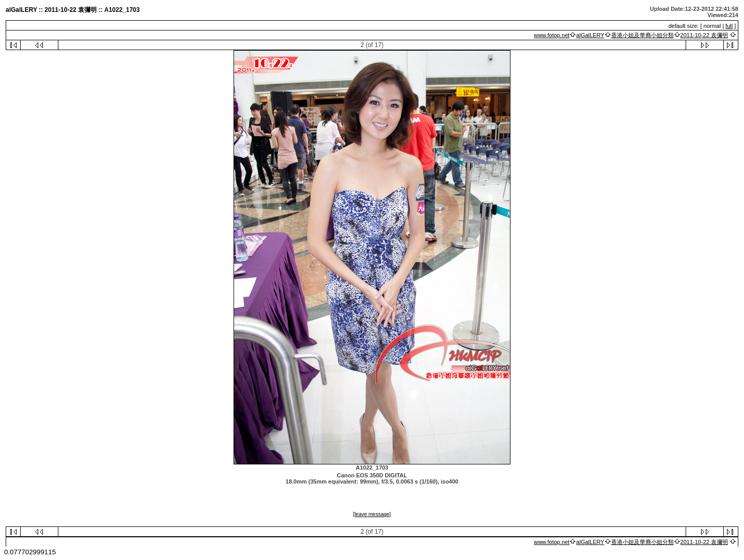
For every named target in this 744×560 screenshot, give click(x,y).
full (729, 26)
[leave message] (372, 514)
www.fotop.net (552, 35)
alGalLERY (590, 35)
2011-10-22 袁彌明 (704, 35)
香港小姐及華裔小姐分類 (642, 35)
